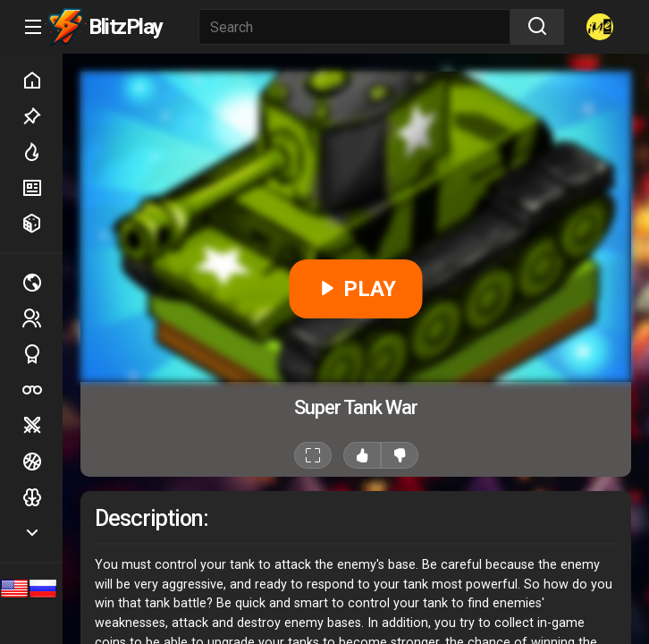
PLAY (356, 289)
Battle (42, 426)
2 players (42, 318)
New (42, 188)
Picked (42, 116)
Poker (42, 390)
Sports (42, 354)
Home (42, 80)
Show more (42, 533)
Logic (42, 497)
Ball (42, 462)
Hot (42, 152)
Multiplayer (42, 283)
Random (42, 224)
